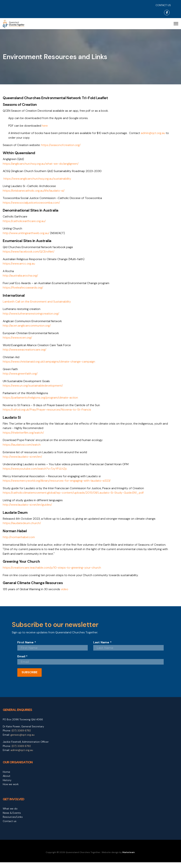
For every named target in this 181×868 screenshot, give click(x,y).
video (65, 595)
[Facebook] (167, 13)
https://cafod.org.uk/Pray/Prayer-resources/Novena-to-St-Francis (48, 413)
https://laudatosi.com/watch (22, 449)
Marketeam (129, 858)
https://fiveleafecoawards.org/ (23, 290)
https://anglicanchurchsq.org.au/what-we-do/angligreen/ (41, 164)
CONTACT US (163, 5)
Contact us (10, 827)
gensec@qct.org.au (22, 740)
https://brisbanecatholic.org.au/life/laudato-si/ (34, 192)
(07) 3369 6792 (21, 736)
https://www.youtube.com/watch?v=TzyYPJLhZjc (35, 473)
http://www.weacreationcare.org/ (25, 352)
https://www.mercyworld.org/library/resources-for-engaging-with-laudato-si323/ (57, 485)
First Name (27, 648)
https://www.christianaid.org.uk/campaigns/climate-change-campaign (49, 364)
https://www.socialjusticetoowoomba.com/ (31, 204)
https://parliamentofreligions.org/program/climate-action (41, 401)
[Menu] (176, 24)
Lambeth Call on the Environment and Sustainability (37, 304)
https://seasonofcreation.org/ (61, 146)
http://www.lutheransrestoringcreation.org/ (31, 316)
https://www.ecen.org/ (18, 340)
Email (22, 662)
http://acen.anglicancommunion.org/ (27, 328)
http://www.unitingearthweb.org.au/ (26, 235)
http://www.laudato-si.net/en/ (22, 461)
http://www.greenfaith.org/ (20, 377)
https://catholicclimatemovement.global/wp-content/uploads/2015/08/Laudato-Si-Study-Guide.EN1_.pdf (74, 497)
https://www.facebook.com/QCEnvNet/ (29, 253)
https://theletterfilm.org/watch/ (24, 436)
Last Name (102, 648)
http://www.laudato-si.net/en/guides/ (27, 509)
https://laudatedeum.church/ (22, 528)
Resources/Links (13, 823)
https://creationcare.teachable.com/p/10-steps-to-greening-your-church (52, 573)
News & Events (12, 819)
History (7, 786)
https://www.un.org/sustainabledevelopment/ (33, 389)
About (7, 782)
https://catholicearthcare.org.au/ (25, 222)
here (45, 126)
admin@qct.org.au (154, 133)
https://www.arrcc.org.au (19, 265)
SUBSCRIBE (29, 678)
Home (6, 778)
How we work (11, 790)
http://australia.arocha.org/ (21, 278)
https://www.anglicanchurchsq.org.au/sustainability (38, 179)
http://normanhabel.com (19, 542)
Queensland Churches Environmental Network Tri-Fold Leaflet (55, 98)
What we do (10, 814)
